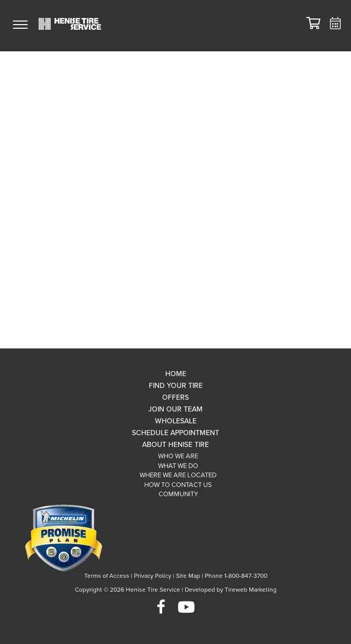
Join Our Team (175, 409)
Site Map (188, 576)
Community (178, 494)
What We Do (178, 466)
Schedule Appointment (175, 433)
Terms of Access (107, 576)
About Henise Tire (175, 445)
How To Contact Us (178, 485)
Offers (175, 397)
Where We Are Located (178, 475)
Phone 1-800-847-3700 (236, 576)
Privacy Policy (153, 576)
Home (176, 374)
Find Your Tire (176, 386)
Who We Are (178, 456)
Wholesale (176, 421)
